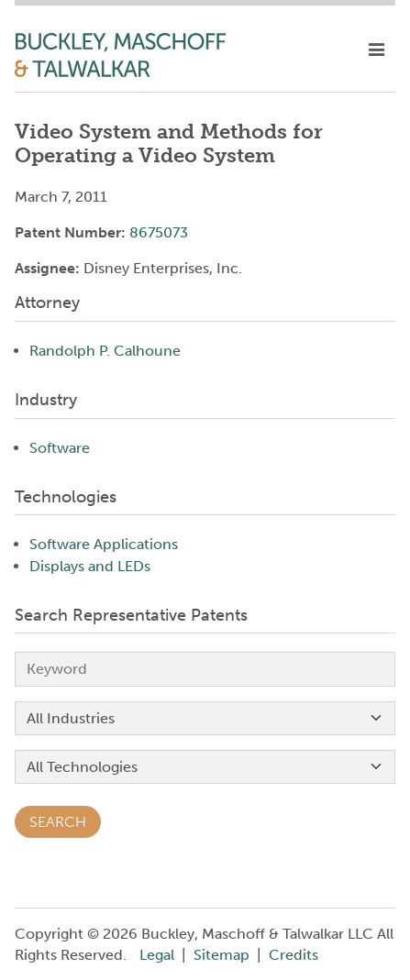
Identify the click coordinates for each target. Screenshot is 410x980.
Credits (294, 955)
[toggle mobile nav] (377, 50)
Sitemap (222, 955)
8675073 (159, 232)
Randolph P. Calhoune (105, 351)
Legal (157, 955)
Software (60, 448)
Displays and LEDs (90, 566)
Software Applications (104, 544)
